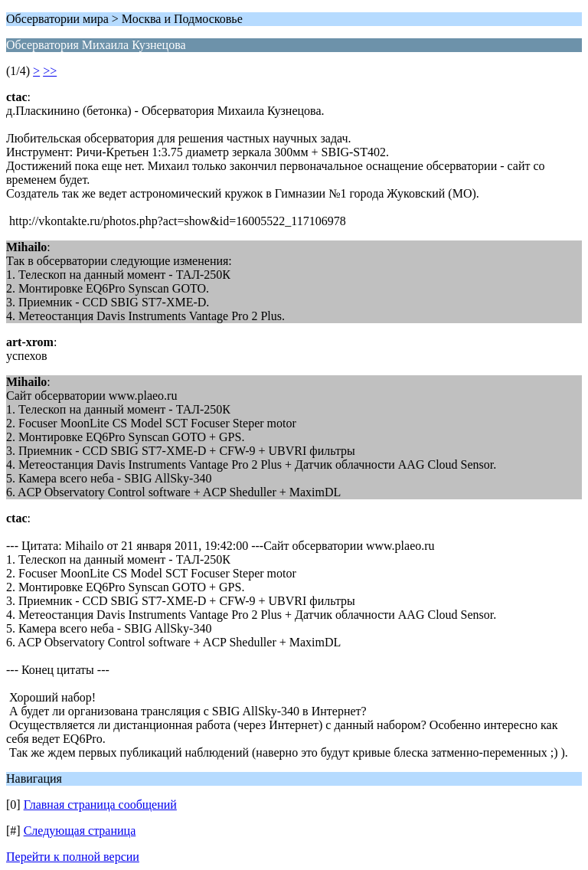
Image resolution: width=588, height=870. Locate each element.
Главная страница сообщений (100, 805)
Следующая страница (80, 831)
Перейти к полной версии (73, 857)
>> (50, 71)
